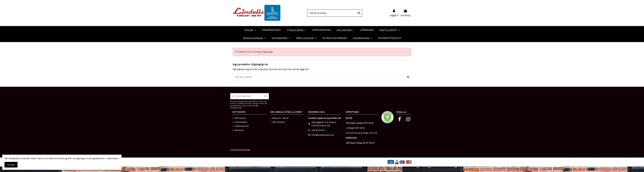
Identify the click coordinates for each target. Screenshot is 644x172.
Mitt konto (240, 123)
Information (241, 127)
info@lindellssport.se (323, 140)
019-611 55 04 (318, 136)
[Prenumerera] (265, 102)
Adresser (239, 136)
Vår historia (278, 127)
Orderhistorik (242, 132)
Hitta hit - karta (280, 123)
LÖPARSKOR (8, 45)
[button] (306, 38)
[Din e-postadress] (246, 102)
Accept (11, 165)
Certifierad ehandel (240, 155)
